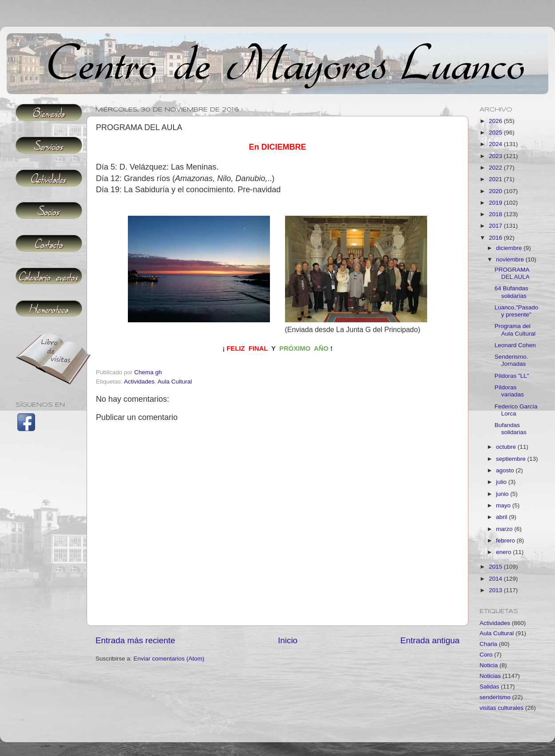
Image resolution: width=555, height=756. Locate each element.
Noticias (490, 676)
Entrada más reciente (135, 640)
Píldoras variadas (509, 391)
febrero (506, 540)
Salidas (489, 687)
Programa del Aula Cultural (515, 330)
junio (503, 494)
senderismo (495, 697)
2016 (496, 238)
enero (504, 552)
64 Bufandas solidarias (511, 292)
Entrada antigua (430, 640)
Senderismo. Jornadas (511, 360)
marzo (505, 529)
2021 (496, 179)
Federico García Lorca (516, 410)
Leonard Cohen (515, 345)
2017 (496, 226)
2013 (496, 590)
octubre (507, 447)
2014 (496, 579)
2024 (496, 144)
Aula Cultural (175, 382)
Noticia (489, 665)
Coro (486, 655)
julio (502, 482)
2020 (496, 191)
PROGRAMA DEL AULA (512, 273)
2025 (496, 133)
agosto (506, 470)
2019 (496, 203)
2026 (496, 121)
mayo (504, 505)
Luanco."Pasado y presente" (517, 311)
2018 (496, 214)
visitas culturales (501, 708)
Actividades (139, 382)
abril (502, 517)
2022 (496, 168)
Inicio (288, 640)
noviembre (511, 259)
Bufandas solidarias (511, 429)
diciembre (510, 248)
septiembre (512, 459)
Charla (488, 644)
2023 (496, 156)
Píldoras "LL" (512, 376)
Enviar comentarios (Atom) (169, 659)
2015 (496, 567)
